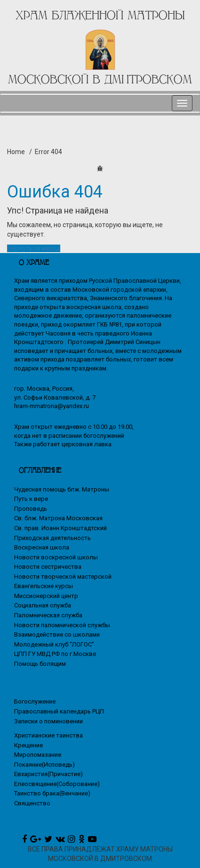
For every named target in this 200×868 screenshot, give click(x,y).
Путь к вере (31, 499)
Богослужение (35, 701)
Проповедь (31, 509)
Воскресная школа (42, 547)
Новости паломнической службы (62, 625)
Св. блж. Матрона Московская (58, 518)
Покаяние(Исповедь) (44, 765)
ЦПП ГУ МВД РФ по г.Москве (55, 654)
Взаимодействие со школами (57, 635)
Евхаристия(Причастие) (48, 774)
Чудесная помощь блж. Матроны (62, 489)
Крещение (28, 745)
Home (16, 152)
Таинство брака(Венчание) (52, 793)
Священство (32, 803)
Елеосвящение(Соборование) (57, 784)
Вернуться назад (34, 248)
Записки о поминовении (48, 721)
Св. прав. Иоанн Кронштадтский (60, 528)
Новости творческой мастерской (63, 577)
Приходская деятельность (52, 538)
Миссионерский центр (46, 596)
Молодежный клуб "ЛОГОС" (54, 644)
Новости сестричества (48, 567)
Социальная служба (43, 605)
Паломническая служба (48, 615)
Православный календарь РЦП (59, 711)
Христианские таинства (48, 735)
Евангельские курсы (44, 586)
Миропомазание (38, 755)
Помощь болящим (40, 664)
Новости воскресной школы (56, 557)
